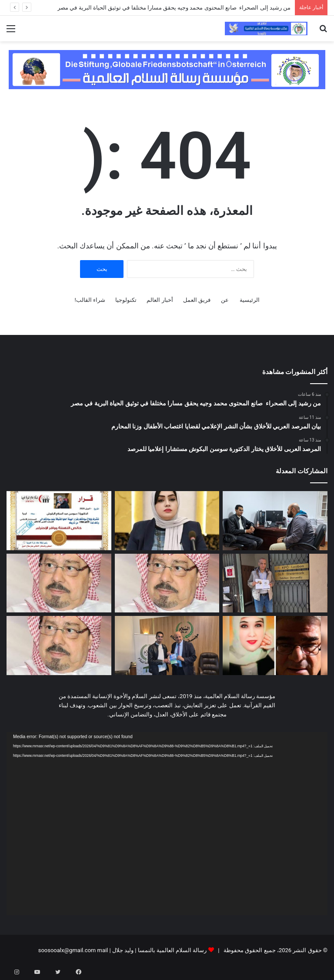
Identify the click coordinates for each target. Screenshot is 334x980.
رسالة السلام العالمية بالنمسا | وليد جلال (159, 950)
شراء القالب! (90, 300)
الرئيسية (250, 300)
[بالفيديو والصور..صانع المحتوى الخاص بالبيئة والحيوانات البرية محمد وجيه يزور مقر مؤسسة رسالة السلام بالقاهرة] (167, 646)
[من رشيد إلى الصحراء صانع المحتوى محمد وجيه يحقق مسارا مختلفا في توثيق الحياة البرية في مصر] (275, 521)
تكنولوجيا (126, 300)
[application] (167, 824)
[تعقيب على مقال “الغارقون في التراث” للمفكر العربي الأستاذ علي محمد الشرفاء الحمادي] (167, 583)
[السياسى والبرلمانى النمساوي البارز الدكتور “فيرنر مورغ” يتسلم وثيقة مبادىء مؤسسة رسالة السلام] (275, 583)
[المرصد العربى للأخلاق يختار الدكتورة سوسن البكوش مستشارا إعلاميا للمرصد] (59, 521)
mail (102, 950)
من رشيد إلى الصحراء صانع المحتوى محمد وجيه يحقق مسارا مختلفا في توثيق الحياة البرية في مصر (174, 8)
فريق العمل (197, 300)
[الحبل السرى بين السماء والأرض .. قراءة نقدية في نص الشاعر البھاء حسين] (275, 646)
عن (225, 300)
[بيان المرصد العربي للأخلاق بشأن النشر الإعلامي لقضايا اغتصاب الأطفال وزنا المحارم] (167, 521)
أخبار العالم (160, 300)
